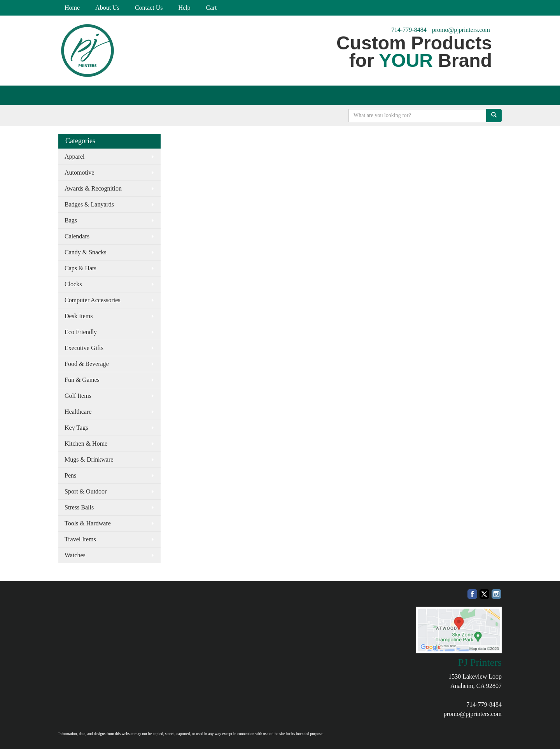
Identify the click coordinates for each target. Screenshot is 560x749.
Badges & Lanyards (89, 204)
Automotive (79, 172)
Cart (212, 8)
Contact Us (149, 8)
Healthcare (78, 412)
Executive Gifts (84, 348)
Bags (71, 220)
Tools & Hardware (88, 523)
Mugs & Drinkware (89, 459)
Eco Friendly (81, 332)
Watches (75, 555)
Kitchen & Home (86, 444)
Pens (70, 475)
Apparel (75, 157)
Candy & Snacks (86, 252)
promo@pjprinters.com (461, 30)
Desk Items (79, 316)
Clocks (73, 284)
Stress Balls (79, 507)
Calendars (77, 236)
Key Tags (76, 428)
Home (72, 8)
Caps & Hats (80, 268)
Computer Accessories (93, 300)
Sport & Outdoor (86, 491)
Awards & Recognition (93, 188)
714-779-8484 (409, 30)
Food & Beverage (87, 364)
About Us (107, 8)
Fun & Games (82, 380)
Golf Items (78, 396)
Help (184, 8)
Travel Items (80, 539)
